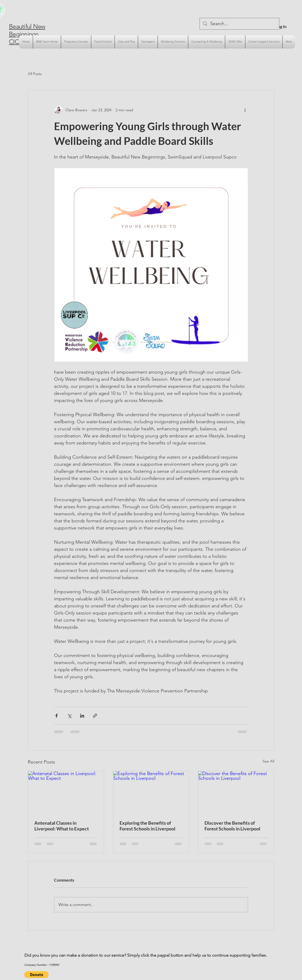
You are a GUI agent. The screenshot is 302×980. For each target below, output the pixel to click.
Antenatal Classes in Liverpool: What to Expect (62, 826)
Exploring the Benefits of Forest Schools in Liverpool (147, 826)
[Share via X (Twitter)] (69, 716)
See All (268, 761)
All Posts (35, 74)
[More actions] (245, 110)
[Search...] (239, 24)
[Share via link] (95, 716)
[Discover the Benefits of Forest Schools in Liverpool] (236, 792)
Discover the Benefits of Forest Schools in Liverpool (232, 826)
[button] (36, 974)
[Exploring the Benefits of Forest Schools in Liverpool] (151, 792)
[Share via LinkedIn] (82, 716)
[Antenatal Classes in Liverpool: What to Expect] (66, 792)
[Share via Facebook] (56, 716)
